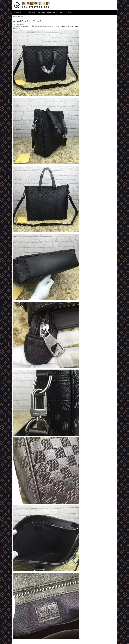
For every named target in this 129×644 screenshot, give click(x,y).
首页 (14, 17)
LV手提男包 (31, 12)
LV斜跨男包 (51, 12)
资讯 (69, 12)
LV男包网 (18, 12)
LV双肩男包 (41, 12)
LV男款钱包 (62, 12)
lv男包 (14, 24)
